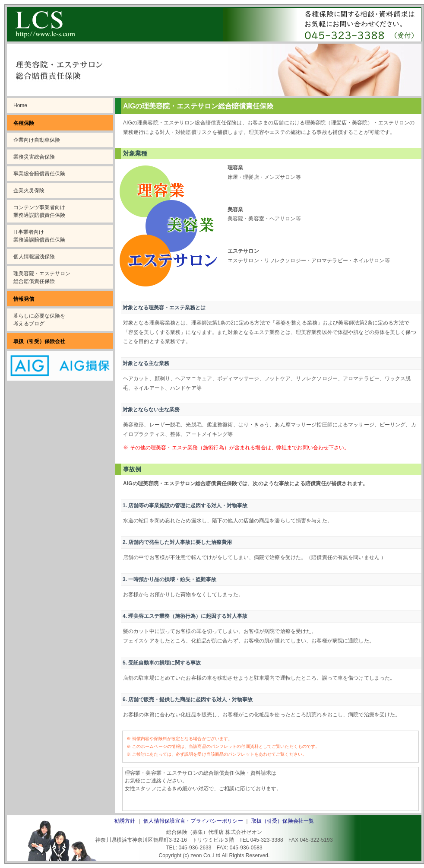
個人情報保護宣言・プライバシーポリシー (193, 821)
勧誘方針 (125, 821)
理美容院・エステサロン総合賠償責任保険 (42, 277)
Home (20, 105)
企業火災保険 (29, 191)
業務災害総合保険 (34, 157)
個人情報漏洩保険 (34, 257)
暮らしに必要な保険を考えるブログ (39, 320)
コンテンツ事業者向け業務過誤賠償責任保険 (39, 211)
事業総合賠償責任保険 (39, 174)
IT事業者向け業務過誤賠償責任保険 (39, 236)
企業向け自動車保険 (37, 140)
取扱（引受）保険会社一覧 (283, 821)
